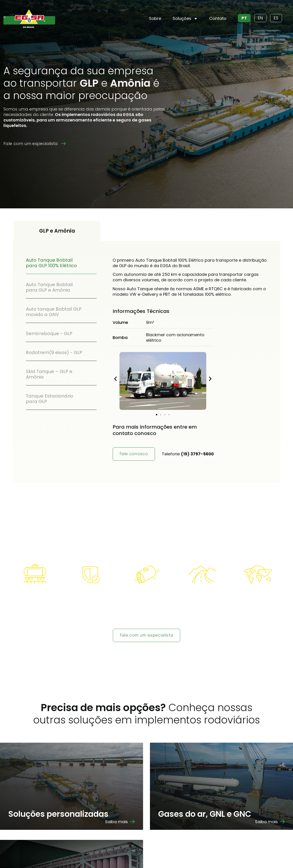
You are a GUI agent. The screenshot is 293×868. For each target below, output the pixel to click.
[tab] (61, 263)
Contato (218, 18)
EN (260, 18)
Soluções (185, 19)
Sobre (155, 18)
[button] (115, 379)
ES (276, 18)
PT (244, 18)
